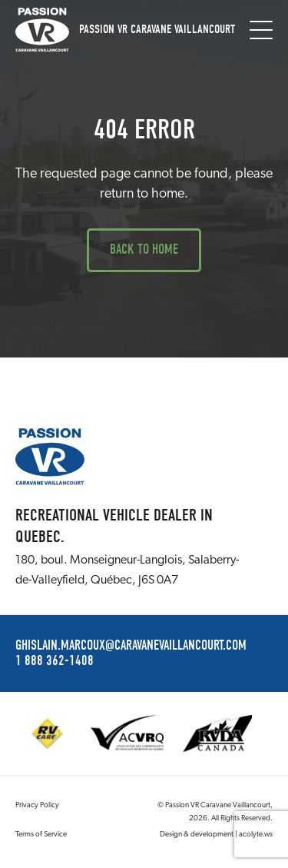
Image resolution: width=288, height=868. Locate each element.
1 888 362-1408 (55, 661)
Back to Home (144, 249)
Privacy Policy (37, 805)
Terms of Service (41, 835)
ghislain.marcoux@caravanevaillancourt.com (131, 646)
